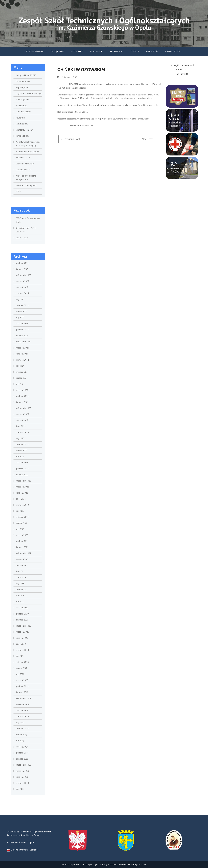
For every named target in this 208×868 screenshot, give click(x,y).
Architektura (21, 106)
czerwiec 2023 (22, 432)
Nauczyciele (21, 118)
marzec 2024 (21, 378)
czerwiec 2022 (22, 505)
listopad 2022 (22, 475)
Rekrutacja (116, 51)
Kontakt (134, 51)
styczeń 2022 (22, 535)
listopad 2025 (22, 269)
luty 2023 (20, 457)
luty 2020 (20, 674)
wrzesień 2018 (22, 771)
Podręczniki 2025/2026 (26, 75)
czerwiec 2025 (22, 293)
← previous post (70, 139)
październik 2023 (23, 408)
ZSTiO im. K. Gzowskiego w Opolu (28, 220)
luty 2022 (20, 529)
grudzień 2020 (22, 614)
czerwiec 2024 (22, 360)
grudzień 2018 (22, 753)
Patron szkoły (174, 51)
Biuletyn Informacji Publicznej (23, 850)
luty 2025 (20, 317)
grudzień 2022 (22, 469)
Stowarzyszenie (23, 100)
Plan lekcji (96, 51)
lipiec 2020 (21, 644)
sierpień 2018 (22, 777)
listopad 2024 (22, 336)
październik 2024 (23, 342)
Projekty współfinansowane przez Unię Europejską (28, 144)
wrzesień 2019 (22, 704)
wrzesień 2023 (22, 414)
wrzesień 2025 (22, 281)
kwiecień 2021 (22, 590)
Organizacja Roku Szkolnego (29, 94)
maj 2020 (20, 656)
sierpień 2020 (22, 638)
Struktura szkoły (23, 112)
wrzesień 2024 (22, 348)
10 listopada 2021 (67, 77)
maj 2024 (20, 366)
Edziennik (77, 51)
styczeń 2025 (22, 324)
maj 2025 (20, 299)
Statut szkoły (22, 124)
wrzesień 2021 (22, 559)
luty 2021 (20, 602)
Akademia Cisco (23, 158)
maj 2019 (20, 723)
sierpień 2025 (22, 287)
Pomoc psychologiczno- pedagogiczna (26, 178)
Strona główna (35, 51)
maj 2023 (20, 438)
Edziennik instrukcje (25, 164)
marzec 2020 (21, 668)
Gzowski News (22, 238)
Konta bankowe (23, 81)
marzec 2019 (21, 735)
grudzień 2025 (22, 263)
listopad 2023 (22, 402)
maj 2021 (20, 583)
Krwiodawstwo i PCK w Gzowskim (26, 230)
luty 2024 (20, 384)
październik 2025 (23, 275)
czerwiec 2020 (22, 650)
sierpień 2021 (22, 565)
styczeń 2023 (22, 463)
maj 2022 (20, 511)
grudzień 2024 (22, 330)
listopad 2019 (22, 692)
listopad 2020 (22, 620)
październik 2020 (23, 626)
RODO (18, 191)
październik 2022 (23, 481)
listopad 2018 (22, 759)
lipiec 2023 (21, 426)
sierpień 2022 (22, 493)
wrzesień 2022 (22, 487)
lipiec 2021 (21, 571)
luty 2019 (20, 741)
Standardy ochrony (24, 130)
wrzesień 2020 (22, 632)
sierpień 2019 (22, 710)
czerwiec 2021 (22, 577)
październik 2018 (23, 765)
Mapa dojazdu (22, 87)
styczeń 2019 (22, 747)
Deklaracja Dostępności (26, 185)
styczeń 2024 (22, 390)
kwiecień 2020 (22, 662)
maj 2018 (20, 789)
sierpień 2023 (22, 420)
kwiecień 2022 (22, 517)
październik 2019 (23, 698)
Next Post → (150, 139)
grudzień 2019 (22, 686)
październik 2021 (23, 553)
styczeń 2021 (22, 608)
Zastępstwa (57, 51)
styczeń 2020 (22, 680)
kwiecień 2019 (22, 729)
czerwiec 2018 (22, 783)
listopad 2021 (22, 547)
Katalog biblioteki (24, 170)
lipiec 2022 (21, 499)
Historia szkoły (22, 136)
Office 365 (152, 51)
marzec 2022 (21, 523)
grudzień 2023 (22, 396)
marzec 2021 (21, 596)
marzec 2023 (21, 450)
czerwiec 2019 (22, 716)
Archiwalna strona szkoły (27, 152)
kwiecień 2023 (22, 444)
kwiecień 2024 (22, 372)
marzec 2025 (21, 311)
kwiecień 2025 (22, 305)
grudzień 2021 (22, 541)
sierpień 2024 (22, 354)
